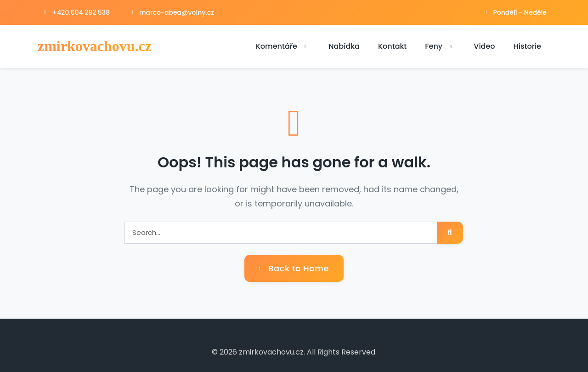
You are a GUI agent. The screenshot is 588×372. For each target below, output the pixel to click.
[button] (305, 47)
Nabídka (344, 46)
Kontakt (392, 46)
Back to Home (294, 268)
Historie (527, 46)
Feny (440, 46)
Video (484, 46)
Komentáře (283, 46)
